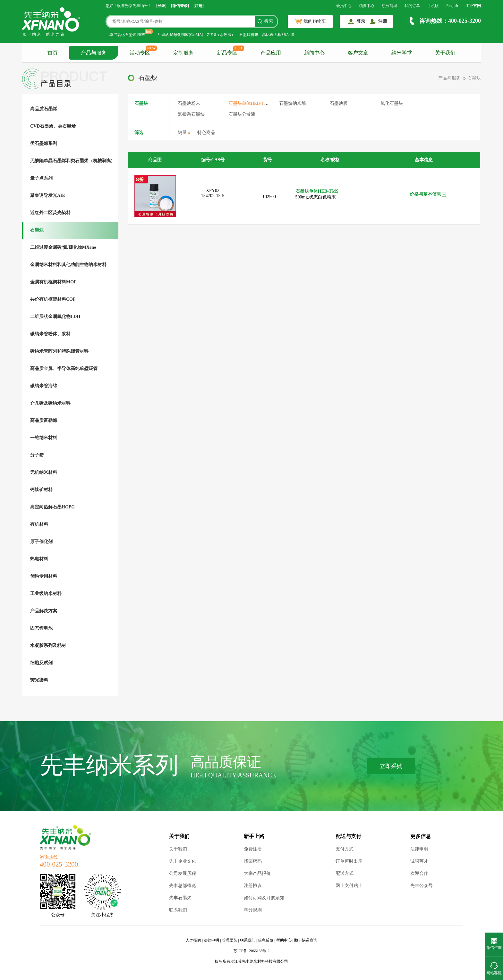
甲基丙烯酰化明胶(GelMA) (181, 35)
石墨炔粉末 (249, 35)
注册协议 (253, 886)
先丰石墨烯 (180, 898)
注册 (383, 21)
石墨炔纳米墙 (293, 103)
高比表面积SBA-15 (278, 35)
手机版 (433, 6)
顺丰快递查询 (306, 940)
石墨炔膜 (339, 103)
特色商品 (206, 133)
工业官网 (473, 6)
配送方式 (345, 873)
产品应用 (271, 53)
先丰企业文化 (183, 861)
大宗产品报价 (257, 873)
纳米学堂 (402, 53)
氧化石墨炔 (392, 103)
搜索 (269, 21)
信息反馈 (266, 940)
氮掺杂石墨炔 (191, 114)
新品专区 (227, 53)
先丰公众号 (422, 886)
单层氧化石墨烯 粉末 (127, 35)
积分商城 (389, 6)
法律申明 (419, 849)
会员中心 (344, 6)
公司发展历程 (183, 873)
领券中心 (367, 6)
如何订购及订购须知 (264, 898)
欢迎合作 (419, 873)
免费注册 (253, 849)
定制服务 (183, 53)
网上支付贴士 (349, 886)
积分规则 (253, 910)
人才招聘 (193, 940)
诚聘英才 (419, 861)
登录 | (362, 21)
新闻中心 (314, 53)
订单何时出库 (349, 861)
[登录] (161, 6)
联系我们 (178, 910)
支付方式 (345, 849)
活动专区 (140, 53)
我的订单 (412, 6)
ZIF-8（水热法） (221, 35)
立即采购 (391, 766)
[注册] (199, 6)
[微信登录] (180, 6)
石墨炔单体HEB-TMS (249, 103)
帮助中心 (284, 940)
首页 (53, 53)
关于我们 (445, 53)
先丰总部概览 (183, 886)
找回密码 (253, 861)
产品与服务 (94, 53)
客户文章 (358, 53)
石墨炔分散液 (242, 114)
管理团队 (230, 940)
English (452, 6)
